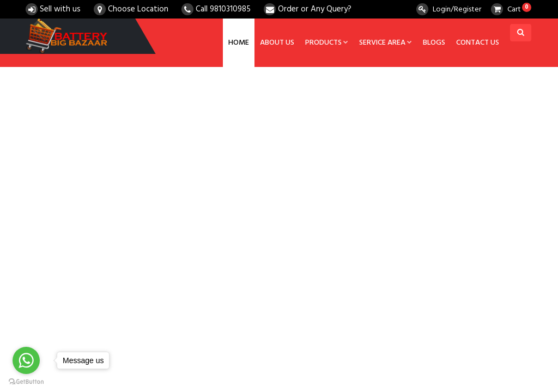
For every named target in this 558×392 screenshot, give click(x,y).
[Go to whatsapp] (26, 360)
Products (327, 43)
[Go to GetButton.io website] (26, 381)
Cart (506, 10)
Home (239, 43)
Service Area (386, 43)
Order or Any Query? (308, 9)
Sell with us (53, 9)
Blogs (434, 43)
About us (277, 43)
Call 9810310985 (216, 9)
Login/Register (449, 10)
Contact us (478, 43)
